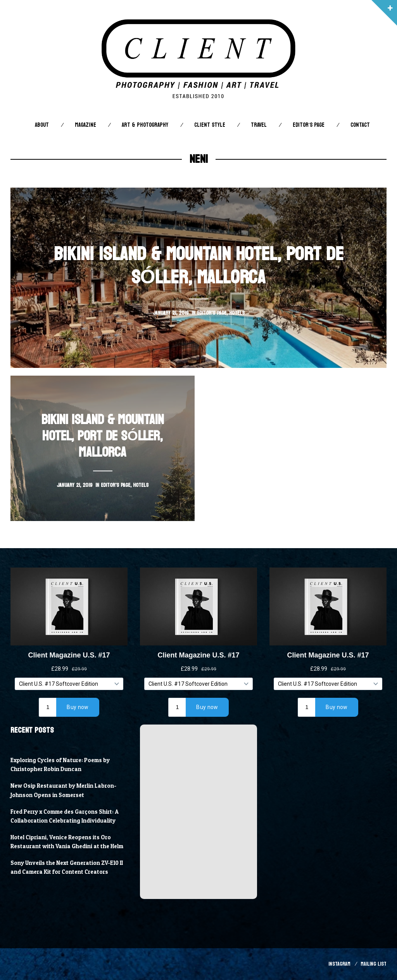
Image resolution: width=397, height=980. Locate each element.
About (42, 125)
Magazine (85, 125)
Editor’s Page (309, 125)
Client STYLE (210, 125)
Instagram (339, 964)
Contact (360, 125)
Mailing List (374, 964)
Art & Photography (145, 125)
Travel (259, 125)
